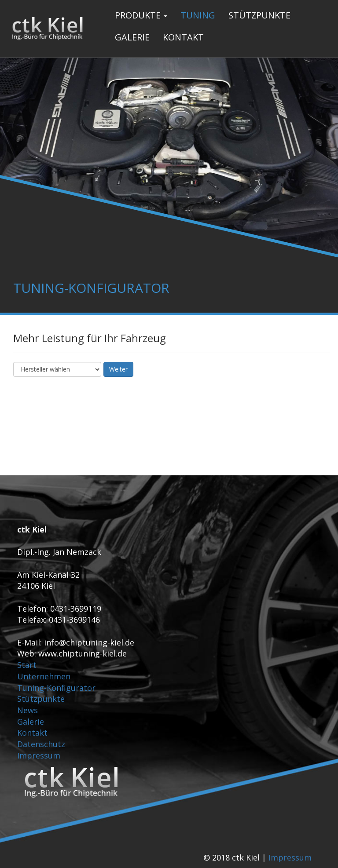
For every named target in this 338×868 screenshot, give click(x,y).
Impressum (39, 755)
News (28, 710)
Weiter (118, 369)
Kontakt (183, 37)
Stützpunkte (259, 15)
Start (27, 665)
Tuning (198, 15)
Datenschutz (41, 744)
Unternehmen (44, 676)
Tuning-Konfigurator (56, 688)
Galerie (132, 37)
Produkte (141, 15)
